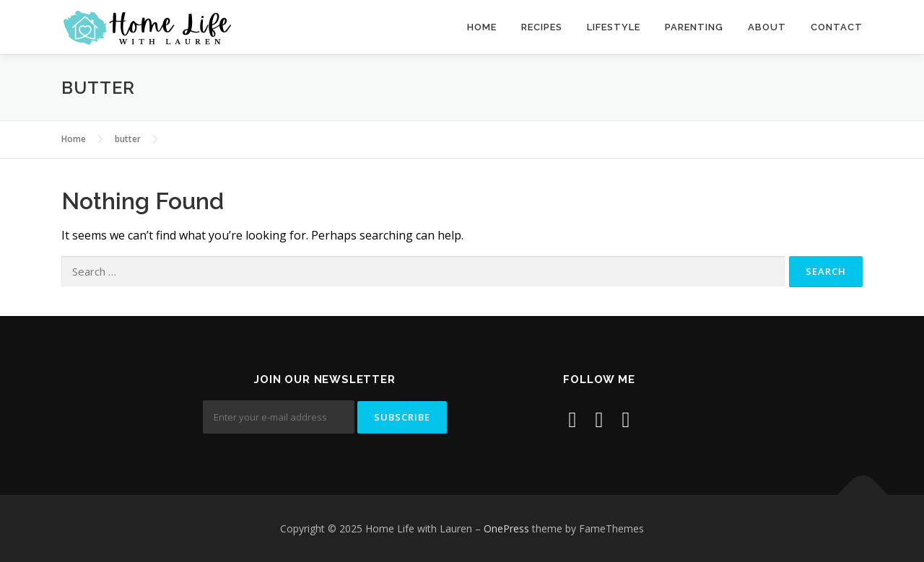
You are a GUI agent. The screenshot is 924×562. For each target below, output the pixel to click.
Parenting (694, 27)
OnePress (506, 528)
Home (482, 27)
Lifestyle (614, 27)
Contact (837, 27)
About (767, 27)
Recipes (542, 27)
